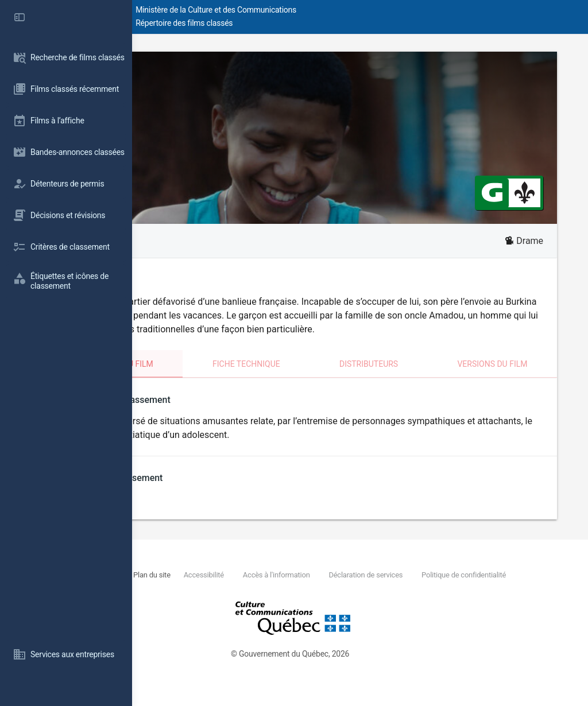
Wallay (188, 73)
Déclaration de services (481, 589)
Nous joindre (216, 589)
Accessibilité (317, 589)
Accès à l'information (391, 589)
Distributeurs (417, 378)
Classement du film (213, 378)
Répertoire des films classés (307, 23)
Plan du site (264, 589)
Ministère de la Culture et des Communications (339, 10)
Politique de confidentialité (244, 602)
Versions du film (514, 378)
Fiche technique (321, 378)
